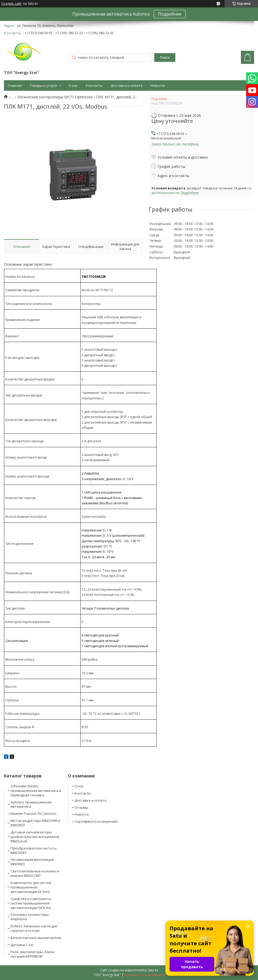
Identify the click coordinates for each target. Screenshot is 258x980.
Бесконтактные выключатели (36, 938)
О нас (73, 86)
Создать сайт (11, 4)
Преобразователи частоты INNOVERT (34, 850)
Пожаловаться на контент (144, 975)
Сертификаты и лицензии (96, 821)
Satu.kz (153, 970)
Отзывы (81, 807)
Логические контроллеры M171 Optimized (55, 97)
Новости (158, 86)
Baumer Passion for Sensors (34, 813)
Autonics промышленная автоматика (31, 804)
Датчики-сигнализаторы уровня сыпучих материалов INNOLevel (35, 837)
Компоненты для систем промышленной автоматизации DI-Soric (31, 887)
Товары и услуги (43, 86)
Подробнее (170, 14)
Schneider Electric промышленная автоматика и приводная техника (36, 791)
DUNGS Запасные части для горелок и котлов (34, 928)
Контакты (94, 86)
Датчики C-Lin (22, 945)
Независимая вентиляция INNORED (32, 862)
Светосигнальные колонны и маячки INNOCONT (35, 873)
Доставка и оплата (126, 86)
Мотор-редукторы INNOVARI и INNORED (35, 823)
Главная (15, 86)
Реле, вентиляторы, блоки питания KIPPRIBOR (33, 954)
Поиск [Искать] (165, 57)
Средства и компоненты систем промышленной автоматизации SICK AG (31, 903)
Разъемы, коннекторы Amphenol (30, 917)
